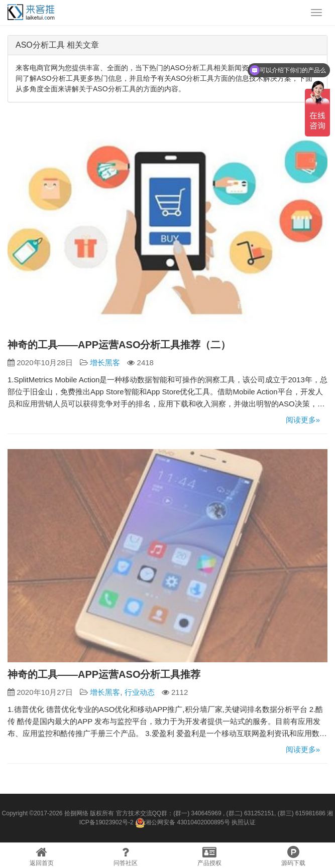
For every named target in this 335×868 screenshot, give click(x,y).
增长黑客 (105, 363)
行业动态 (140, 692)
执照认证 (244, 822)
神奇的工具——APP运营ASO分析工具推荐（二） (119, 345)
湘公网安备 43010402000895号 (183, 823)
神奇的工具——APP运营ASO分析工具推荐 (104, 674)
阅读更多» (303, 420)
